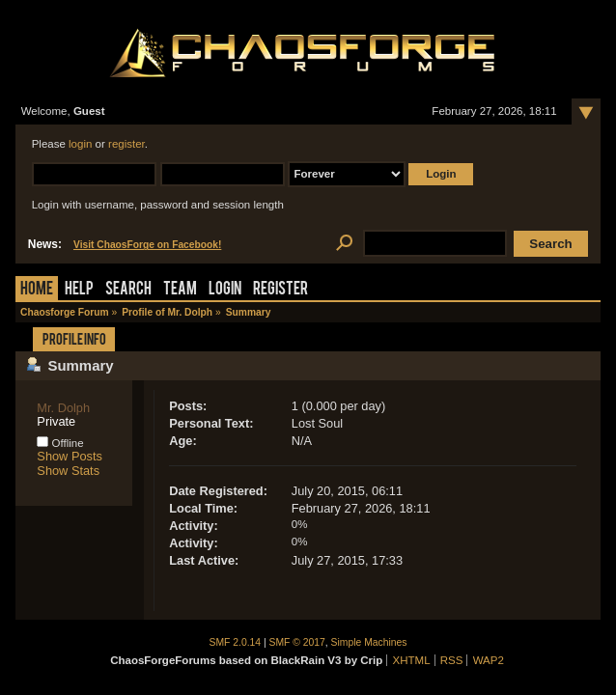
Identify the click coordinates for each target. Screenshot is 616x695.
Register (280, 290)
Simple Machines (369, 642)
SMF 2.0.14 (236, 642)
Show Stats (68, 471)
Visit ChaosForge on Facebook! (147, 245)
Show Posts (70, 456)
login (80, 144)
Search (128, 290)
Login (225, 290)
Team (180, 290)
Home (37, 290)
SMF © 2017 (297, 642)
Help (79, 290)
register (126, 144)
